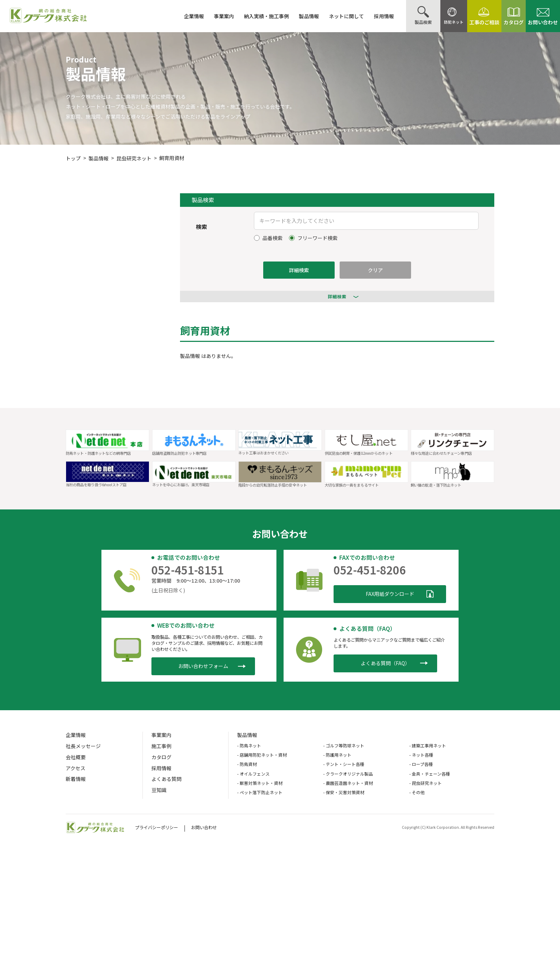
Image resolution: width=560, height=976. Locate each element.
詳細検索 (299, 270)
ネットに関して (329, 16)
